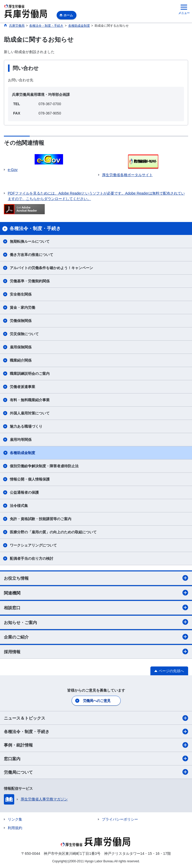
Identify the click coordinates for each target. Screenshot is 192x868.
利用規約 (15, 828)
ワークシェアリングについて (33, 545)
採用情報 (96, 651)
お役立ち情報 (96, 578)
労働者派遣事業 (22, 387)
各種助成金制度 (22, 453)
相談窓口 (96, 607)
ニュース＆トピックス (96, 718)
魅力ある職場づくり (26, 426)
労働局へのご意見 (97, 701)
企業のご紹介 (96, 637)
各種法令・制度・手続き (96, 731)
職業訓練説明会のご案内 (30, 374)
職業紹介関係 (21, 360)
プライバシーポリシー (120, 819)
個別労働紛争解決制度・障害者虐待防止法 (44, 466)
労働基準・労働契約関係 (30, 281)
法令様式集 (19, 506)
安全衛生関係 (21, 294)
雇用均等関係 (21, 440)
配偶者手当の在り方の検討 (32, 558)
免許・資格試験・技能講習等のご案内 (41, 519)
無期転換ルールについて (30, 241)
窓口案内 (96, 758)
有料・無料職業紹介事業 (30, 400)
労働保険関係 (21, 321)
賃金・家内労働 (22, 307)
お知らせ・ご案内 (96, 622)
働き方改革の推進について (32, 255)
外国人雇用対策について (30, 413)
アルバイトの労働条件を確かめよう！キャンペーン (51, 268)
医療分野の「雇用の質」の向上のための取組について (53, 532)
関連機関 (96, 593)
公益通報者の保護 (24, 492)
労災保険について (24, 334)
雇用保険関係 (21, 347)
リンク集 (15, 819)
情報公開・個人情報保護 (30, 479)
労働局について (96, 772)
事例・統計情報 (96, 745)
